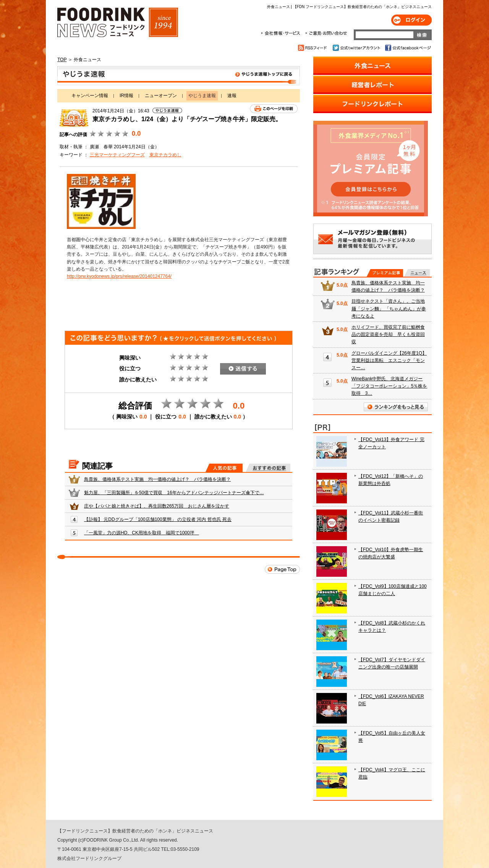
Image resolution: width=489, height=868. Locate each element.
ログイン (411, 20)
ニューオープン (161, 96)
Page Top (282, 569)
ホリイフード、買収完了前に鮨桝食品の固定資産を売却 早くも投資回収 (388, 334)
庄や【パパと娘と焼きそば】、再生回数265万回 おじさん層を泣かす (157, 506)
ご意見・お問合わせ (326, 33)
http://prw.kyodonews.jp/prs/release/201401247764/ (119, 276)
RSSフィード (313, 48)
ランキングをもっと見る (396, 407)
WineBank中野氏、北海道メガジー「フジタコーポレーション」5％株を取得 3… (389, 386)
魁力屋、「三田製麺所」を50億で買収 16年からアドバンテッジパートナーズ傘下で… (174, 493)
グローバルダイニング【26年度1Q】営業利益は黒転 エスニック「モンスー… (389, 360)
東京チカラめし (165, 155)
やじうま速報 (179, 76)
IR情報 (126, 96)
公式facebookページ (407, 48)
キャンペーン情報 (90, 96)
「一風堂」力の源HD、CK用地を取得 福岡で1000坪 (142, 533)
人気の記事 (224, 468)
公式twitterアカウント (357, 48)
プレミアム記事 (385, 273)
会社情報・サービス (282, 33)
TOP (62, 60)
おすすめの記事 (268, 468)
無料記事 (417, 273)
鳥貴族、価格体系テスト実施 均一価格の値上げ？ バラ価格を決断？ (157, 479)
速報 (232, 96)
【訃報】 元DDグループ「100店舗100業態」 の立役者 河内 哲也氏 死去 (158, 519)
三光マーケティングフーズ (117, 155)
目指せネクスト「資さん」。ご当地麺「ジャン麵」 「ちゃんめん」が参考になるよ (389, 308)
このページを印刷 (274, 109)
